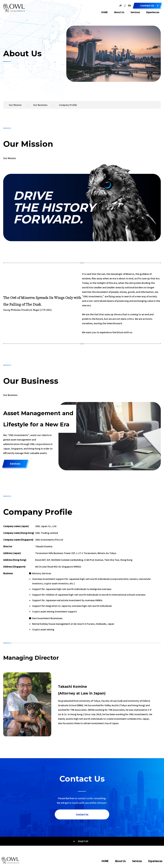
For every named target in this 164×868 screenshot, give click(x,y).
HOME (104, 12)
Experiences (153, 12)
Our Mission (15, 105)
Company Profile (68, 105)
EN (129, 5)
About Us (119, 12)
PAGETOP (82, 841)
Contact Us (147, 6)
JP (120, 5)
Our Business (40, 105)
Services (135, 12)
